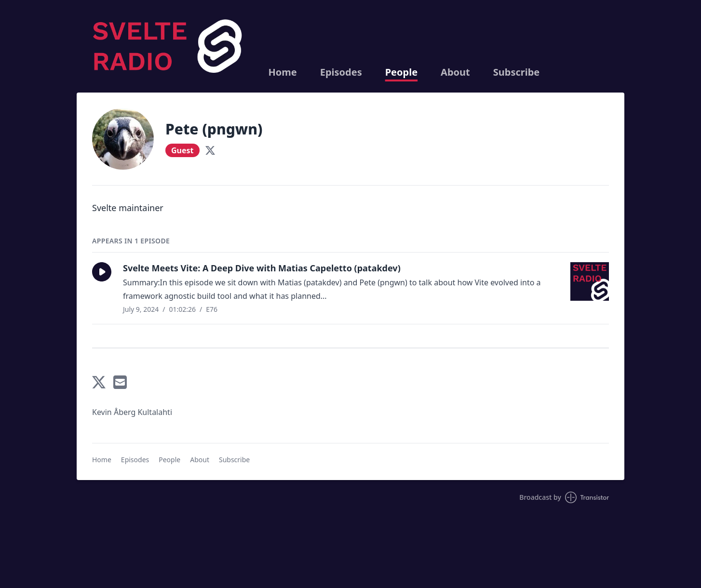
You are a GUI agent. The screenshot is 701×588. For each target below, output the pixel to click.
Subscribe (517, 72)
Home (282, 72)
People (401, 72)
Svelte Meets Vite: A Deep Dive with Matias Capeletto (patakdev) (262, 268)
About (455, 72)
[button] (102, 272)
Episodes (341, 72)
